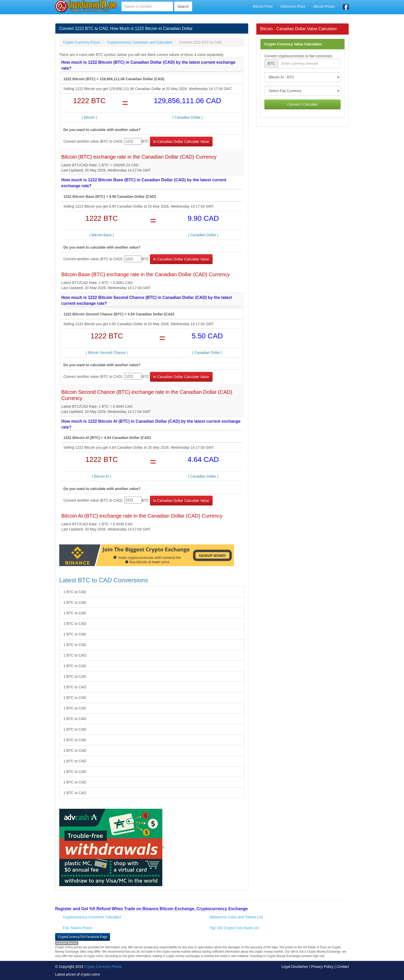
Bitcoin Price (263, 6)
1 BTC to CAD (75, 592)
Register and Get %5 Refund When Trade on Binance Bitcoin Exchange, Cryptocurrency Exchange (151, 909)
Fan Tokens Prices (78, 928)
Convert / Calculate (302, 104)
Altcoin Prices (324, 6)
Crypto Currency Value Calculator (293, 44)
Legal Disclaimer (295, 967)
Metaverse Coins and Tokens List (236, 917)
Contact (343, 967)
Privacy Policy (322, 967)
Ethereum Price (293, 6)
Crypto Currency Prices (103, 967)
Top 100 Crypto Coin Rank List (234, 928)
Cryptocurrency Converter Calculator (92, 917)
